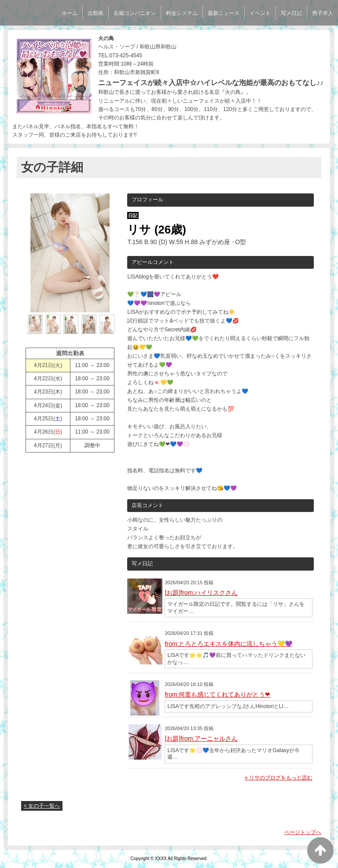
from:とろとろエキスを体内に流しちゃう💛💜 (228, 644)
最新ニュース (224, 13)
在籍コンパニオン (135, 13)
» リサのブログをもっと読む (279, 778)
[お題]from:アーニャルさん (201, 738)
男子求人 (323, 13)
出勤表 (96, 13)
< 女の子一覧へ (42, 806)
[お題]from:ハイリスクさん (201, 593)
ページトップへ (303, 832)
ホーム (70, 13)
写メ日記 (291, 13)
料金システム (182, 13)
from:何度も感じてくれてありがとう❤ (217, 694)
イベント (260, 13)
